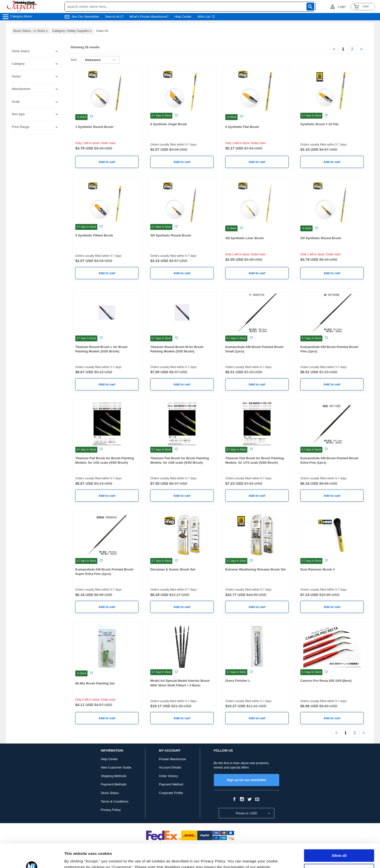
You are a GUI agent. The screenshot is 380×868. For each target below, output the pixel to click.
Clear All (102, 31)
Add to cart (107, 162)
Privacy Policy (111, 810)
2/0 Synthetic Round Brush (321, 238)
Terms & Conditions (115, 801)
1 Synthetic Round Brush (94, 127)
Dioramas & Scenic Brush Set (173, 569)
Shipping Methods (114, 776)
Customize (339, 848)
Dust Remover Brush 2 (317, 569)
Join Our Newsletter (85, 17)
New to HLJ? (114, 17)
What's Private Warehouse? (149, 17)
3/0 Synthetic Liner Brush (245, 238)
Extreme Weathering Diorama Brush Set (255, 569)
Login (342, 6)
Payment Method (171, 784)
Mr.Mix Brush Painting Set (95, 683)
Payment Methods (114, 784)
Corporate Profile (171, 793)
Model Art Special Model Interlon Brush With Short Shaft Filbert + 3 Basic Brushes (180, 685)
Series (16, 76)
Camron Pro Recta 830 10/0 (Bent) (326, 681)
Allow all (339, 833)
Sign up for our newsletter (247, 780)
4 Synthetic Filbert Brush (94, 235)
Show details (76, 858)
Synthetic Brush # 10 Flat (319, 124)
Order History (169, 776)
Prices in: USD (247, 813)
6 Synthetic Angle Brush (169, 124)
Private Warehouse (173, 759)
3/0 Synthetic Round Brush (171, 235)
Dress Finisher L (238, 681)
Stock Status (110, 793)
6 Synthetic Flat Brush (242, 127)
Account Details (170, 767)
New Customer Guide (116, 767)
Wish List (206, 17)
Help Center (183, 17)
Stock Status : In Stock (31, 31)
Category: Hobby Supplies (72, 31)
